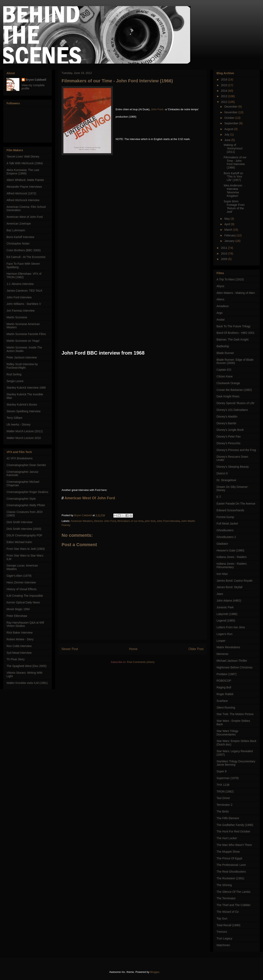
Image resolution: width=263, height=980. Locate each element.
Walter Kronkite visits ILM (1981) (27, 683)
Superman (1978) (228, 778)
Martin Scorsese (17, 317)
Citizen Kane (225, 376)
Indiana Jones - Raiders (232, 557)
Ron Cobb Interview (19, 646)
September (232, 123)
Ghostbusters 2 (226, 537)
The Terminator (226, 898)
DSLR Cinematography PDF (24, 535)
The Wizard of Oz (228, 912)
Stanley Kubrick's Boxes (22, 405)
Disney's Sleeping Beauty (233, 467)
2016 (225, 79)
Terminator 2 (224, 805)
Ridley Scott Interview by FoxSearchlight (22, 366)
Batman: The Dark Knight (233, 340)
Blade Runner (225, 353)
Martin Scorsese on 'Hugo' (23, 341)
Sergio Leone (15, 381)
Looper (221, 641)
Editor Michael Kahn (19, 542)
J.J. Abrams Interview (20, 284)
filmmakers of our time (130, 521)
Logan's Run (224, 634)
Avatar (221, 320)
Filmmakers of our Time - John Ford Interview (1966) (235, 162)
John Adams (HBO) (229, 601)
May (227, 219)
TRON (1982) (225, 791)
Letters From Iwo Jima (231, 627)
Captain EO (224, 370)
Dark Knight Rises (228, 396)
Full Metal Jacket (227, 524)
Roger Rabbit (225, 694)
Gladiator (222, 544)
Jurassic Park (225, 607)
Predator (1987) (227, 674)
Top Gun (222, 918)
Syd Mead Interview (19, 653)
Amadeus (223, 306)
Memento (222, 654)
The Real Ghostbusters (231, 872)
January (230, 241)
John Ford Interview (19, 297)
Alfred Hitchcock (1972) (21, 193)
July (227, 134)
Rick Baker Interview (20, 633)
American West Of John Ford (90, 498)
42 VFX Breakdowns (20, 458)
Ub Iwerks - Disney (18, 424)
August (229, 129)
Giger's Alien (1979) (19, 576)
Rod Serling (14, 374)
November (231, 112)
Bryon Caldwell (36, 80)
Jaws (220, 594)
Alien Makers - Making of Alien (236, 293)
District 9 (222, 473)
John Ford (157, 109)
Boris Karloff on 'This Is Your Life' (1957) (233, 177)
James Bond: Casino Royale (235, 581)
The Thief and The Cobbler (234, 905)
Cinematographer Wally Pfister (26, 505)
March (229, 230)
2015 (225, 85)
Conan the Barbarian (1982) (234, 390)
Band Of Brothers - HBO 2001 (235, 333)
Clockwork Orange (228, 383)
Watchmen (223, 945)
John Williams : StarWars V (24, 304)
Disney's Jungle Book (230, 430)
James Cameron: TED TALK (24, 291)
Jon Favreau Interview (21, 311)
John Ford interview (168, 521)
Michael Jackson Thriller (232, 661)
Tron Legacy (224, 938)
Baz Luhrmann (16, 230)
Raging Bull (224, 687)
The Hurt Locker (227, 838)
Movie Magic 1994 (18, 609)
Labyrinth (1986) (227, 614)
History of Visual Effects (22, 589)
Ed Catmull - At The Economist (26, 257)
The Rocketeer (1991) (230, 878)
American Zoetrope (19, 224)
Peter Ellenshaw (17, 616)
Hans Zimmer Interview (21, 582)
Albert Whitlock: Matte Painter (25, 180)
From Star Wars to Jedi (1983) (26, 549)
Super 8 (222, 771)
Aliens (220, 299)
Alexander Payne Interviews (24, 187)
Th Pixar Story (16, 659)
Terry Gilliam (14, 418)
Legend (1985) (226, 621)
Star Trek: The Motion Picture (235, 714)
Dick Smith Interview (19, 522)
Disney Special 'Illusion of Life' (236, 403)
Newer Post (70, 649)
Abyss (220, 286)
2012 (225, 102)
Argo (220, 313)
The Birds (223, 811)
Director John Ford (105, 521)
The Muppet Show (228, 852)
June (228, 140)
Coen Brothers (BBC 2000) (24, 250)
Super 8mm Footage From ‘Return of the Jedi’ (234, 206)
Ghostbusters (225, 530)
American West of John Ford (25, 217)
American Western (82, 521)
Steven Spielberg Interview (24, 411)
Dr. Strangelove (226, 480)
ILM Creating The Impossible (25, 596)
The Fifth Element (228, 818)
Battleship (223, 346)
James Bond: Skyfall (229, 587)
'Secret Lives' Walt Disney (23, 157)
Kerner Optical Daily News (23, 602)
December (231, 107)
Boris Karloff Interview (20, 237)
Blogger (155, 972)
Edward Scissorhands (230, 510)
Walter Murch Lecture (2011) (25, 431)
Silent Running (226, 708)
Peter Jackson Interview (22, 357)
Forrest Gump (225, 517)
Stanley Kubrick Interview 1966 (26, 388)
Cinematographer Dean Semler (26, 465)
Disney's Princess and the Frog (236, 450)
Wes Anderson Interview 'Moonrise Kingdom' (233, 191)
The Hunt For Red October (233, 831)
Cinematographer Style (21, 499)
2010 (225, 254)
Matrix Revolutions (228, 647)
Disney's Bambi (226, 423)
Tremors (222, 932)
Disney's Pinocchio (228, 443)
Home (133, 649)
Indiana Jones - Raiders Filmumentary (232, 565)
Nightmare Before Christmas (235, 667)
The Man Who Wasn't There (234, 845)
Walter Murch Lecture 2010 (24, 438)
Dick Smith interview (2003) (24, 529)
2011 (225, 248)
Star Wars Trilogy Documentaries (227, 733)
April (228, 224)
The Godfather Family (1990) (235, 825)
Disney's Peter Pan (229, 437)
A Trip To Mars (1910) (230, 279)
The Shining (224, 885)
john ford (150, 521)
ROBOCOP (224, 681)
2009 (225, 259)
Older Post (196, 649)
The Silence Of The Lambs (233, 892)
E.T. (219, 497)
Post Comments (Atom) (141, 662)
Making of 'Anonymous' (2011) (233, 148)
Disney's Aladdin (227, 417)
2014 (225, 91)
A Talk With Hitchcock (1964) (25, 163)
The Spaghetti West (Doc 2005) (27, 666)
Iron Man (222, 574)
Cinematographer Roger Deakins (27, 492)
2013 (225, 96)
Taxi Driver (223, 798)
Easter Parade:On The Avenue (236, 504)
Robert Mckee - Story (20, 639)
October (230, 118)
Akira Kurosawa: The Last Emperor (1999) (23, 172)
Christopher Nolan (18, 244)
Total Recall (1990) (228, 925)
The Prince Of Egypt (229, 858)
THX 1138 (223, 785)
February (230, 235)
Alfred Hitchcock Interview (23, 200)
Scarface (222, 701)
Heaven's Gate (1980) (230, 550)
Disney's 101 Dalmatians (232, 410)
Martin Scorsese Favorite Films (26, 334)
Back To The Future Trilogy (234, 326)
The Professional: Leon (231, 865)
